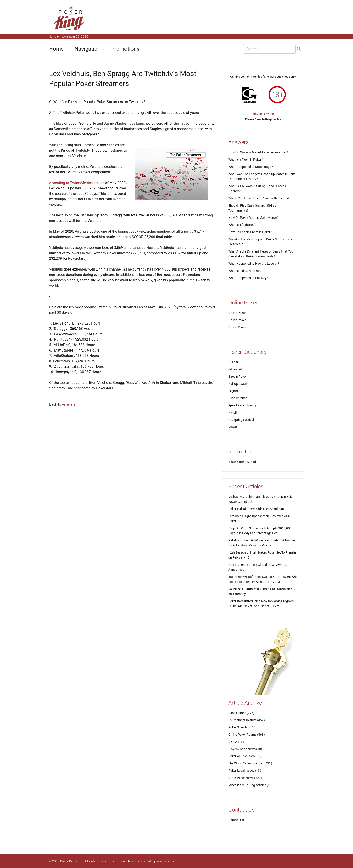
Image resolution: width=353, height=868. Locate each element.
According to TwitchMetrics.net (74, 183)
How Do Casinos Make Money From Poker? (258, 152)
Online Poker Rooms (242, 735)
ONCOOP (235, 362)
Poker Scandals (239, 727)
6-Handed (235, 369)
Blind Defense (238, 398)
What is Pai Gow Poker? (245, 271)
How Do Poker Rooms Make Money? (253, 218)
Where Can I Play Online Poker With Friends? (259, 198)
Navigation (87, 49)
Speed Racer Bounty (242, 405)
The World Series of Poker (246, 763)
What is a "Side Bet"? (242, 225)
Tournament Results (242, 720)
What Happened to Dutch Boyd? (251, 167)
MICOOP (234, 427)
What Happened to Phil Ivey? (248, 278)
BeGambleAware (263, 114)
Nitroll (232, 413)
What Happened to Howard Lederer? (254, 264)
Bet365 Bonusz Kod (242, 462)
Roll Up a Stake (239, 384)
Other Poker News (241, 778)
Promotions (125, 49)
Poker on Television (242, 756)
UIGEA (233, 742)
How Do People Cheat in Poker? (250, 232)
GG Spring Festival (241, 420)
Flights (233, 391)
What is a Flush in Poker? (246, 160)
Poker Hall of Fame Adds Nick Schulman (256, 509)
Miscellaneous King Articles (247, 785)
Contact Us (236, 820)
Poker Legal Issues (241, 771)
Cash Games (237, 713)
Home (56, 49)
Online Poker (237, 313)
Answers (69, 404)
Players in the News (242, 749)
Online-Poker (237, 327)
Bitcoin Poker (238, 377)
